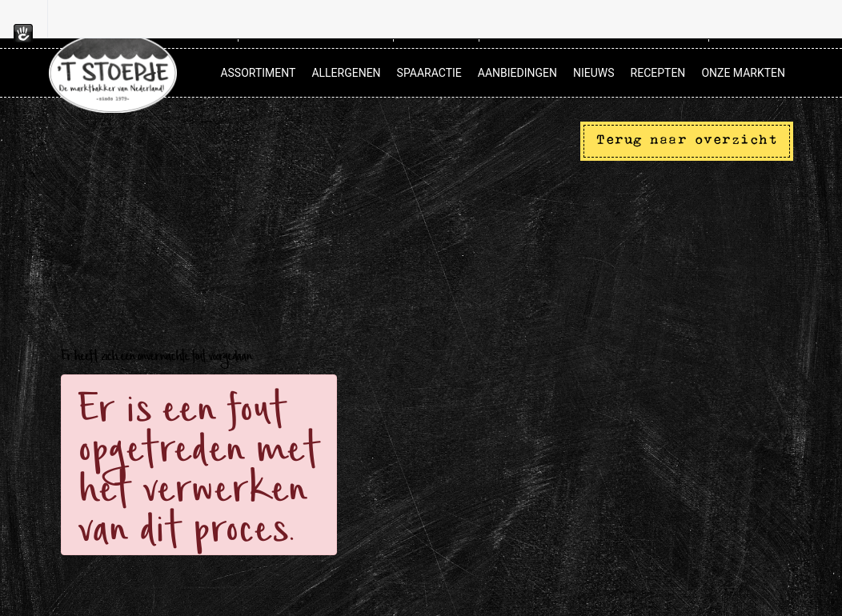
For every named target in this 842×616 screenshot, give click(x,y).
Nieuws (594, 73)
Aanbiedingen (517, 73)
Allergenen (346, 73)
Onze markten (743, 73)
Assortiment (258, 73)
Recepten (658, 73)
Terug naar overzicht (687, 140)
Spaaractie (429, 73)
